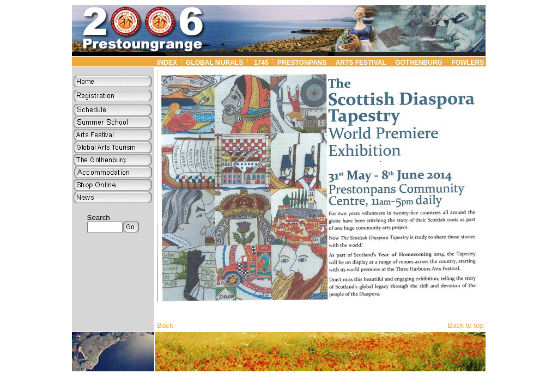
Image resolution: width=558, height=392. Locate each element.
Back (165, 325)
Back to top (466, 325)
